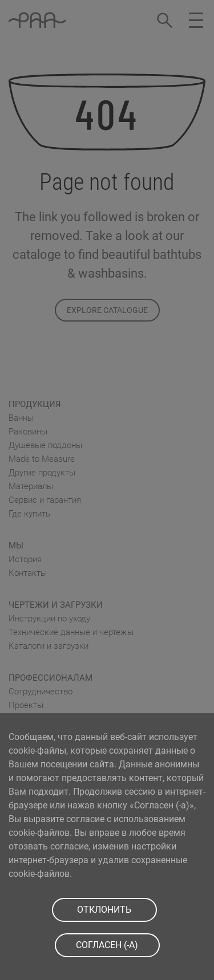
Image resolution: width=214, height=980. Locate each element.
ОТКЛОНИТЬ (104, 910)
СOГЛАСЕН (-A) (107, 945)
